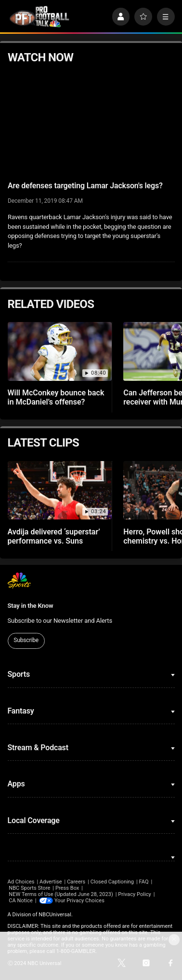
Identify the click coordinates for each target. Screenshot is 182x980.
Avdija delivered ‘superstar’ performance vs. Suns (54, 536)
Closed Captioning (112, 882)
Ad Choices (21, 882)
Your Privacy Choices (79, 901)
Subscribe (26, 640)
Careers (76, 882)
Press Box (67, 888)
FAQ (144, 882)
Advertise (51, 882)
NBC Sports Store (29, 888)
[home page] (39, 17)
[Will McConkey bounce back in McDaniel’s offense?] (60, 351)
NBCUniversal (55, 915)
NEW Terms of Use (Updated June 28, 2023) (61, 894)
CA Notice (21, 901)
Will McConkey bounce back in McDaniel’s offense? (56, 397)
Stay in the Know (31, 606)
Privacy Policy (135, 894)
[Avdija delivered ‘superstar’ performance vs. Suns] (60, 490)
